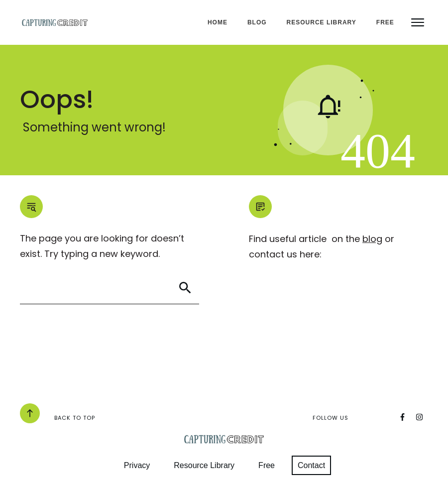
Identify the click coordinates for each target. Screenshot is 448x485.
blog (372, 239)
